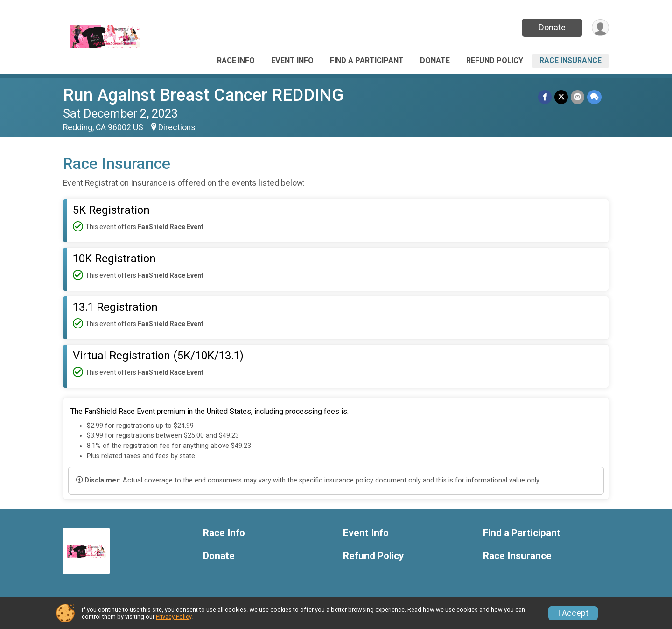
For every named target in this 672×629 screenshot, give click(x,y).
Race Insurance (570, 60)
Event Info (292, 60)
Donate (552, 27)
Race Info (236, 60)
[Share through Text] (594, 97)
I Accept (573, 613)
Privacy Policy (174, 617)
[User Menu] (600, 28)
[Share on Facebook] (545, 97)
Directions (177, 127)
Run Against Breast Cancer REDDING (203, 95)
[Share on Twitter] (561, 97)
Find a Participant (367, 60)
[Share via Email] (577, 97)
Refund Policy (495, 60)
